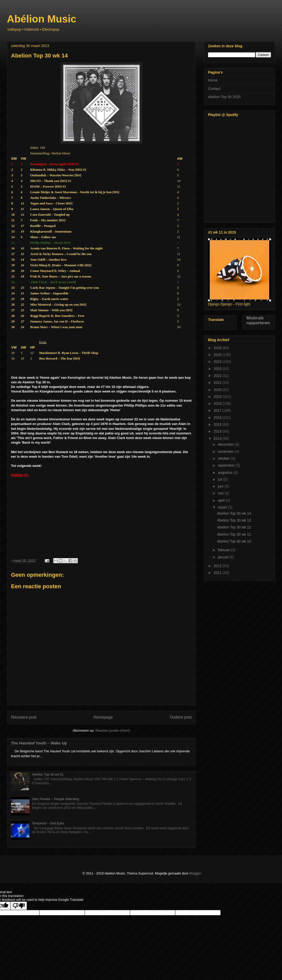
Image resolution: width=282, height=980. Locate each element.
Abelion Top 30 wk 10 (234, 541)
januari (224, 557)
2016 (218, 418)
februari (224, 550)
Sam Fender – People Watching (56, 799)
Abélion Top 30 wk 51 (48, 774)
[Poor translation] (19, 906)
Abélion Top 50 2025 (224, 97)
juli (220, 479)
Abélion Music (42, 19)
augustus (226, 472)
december (226, 444)
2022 (218, 376)
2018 (218, 403)
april (222, 500)
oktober (224, 458)
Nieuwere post (24, 717)
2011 (218, 573)
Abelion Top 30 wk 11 (234, 534)
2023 (218, 369)
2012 (218, 566)
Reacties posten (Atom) (113, 730)
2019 (218, 397)
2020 (218, 390)
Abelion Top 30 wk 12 (234, 527)
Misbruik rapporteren (258, 320)
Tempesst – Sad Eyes (48, 823)
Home (213, 80)
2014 (218, 431)
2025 (218, 355)
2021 (218, 383)
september (227, 465)
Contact (214, 89)
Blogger (195, 873)
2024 (218, 362)
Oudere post (181, 717)
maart (223, 507)
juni (221, 486)
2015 (218, 424)
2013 (218, 439)
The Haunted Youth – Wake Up (39, 743)
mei (221, 493)
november (226, 452)
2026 (218, 348)
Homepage (103, 717)
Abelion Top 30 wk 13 (234, 520)
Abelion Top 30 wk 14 (234, 513)
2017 (218, 410)
